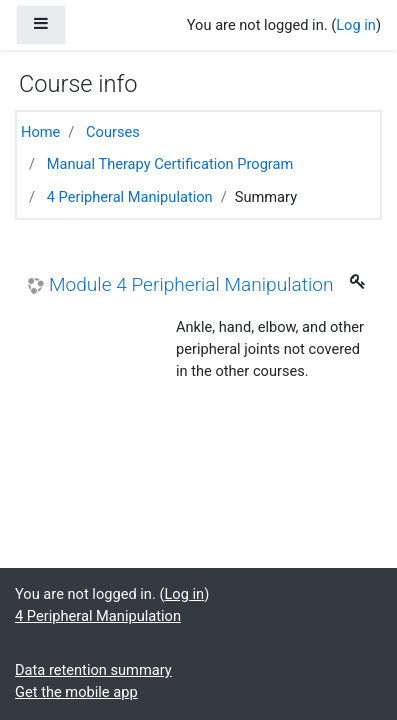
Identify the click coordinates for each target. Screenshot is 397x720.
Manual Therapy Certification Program (170, 164)
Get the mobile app (76, 692)
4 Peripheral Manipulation (130, 197)
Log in (356, 25)
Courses (113, 132)
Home (40, 132)
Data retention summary (93, 670)
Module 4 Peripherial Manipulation (191, 285)
